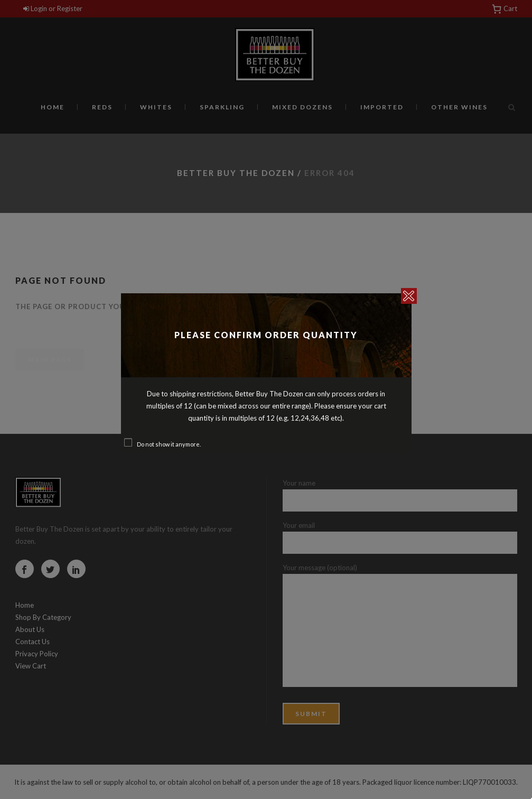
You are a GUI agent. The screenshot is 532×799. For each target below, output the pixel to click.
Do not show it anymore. (169, 444)
